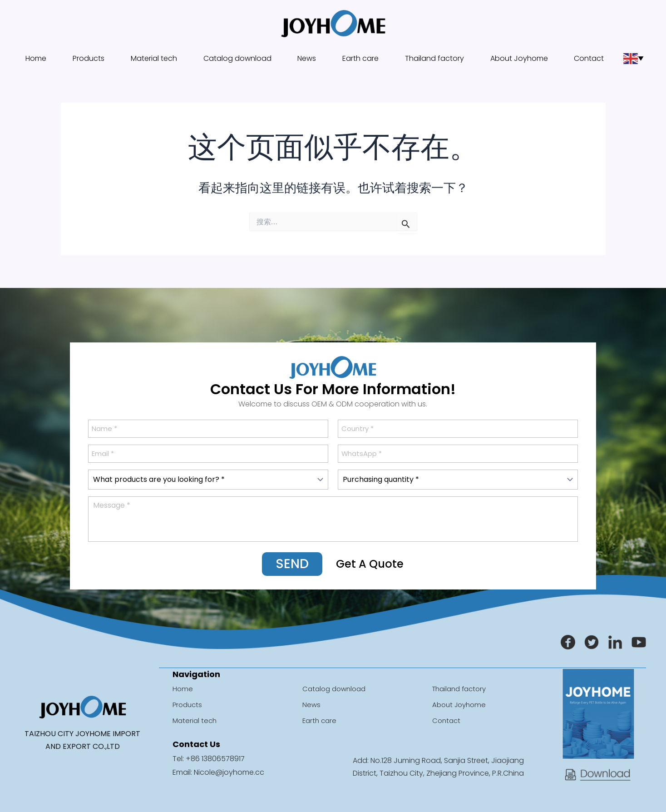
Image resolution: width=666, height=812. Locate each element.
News (307, 58)
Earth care (358, 58)
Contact (588, 58)
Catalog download (237, 58)
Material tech (151, 58)
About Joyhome (519, 58)
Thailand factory (433, 58)
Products (86, 58)
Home (37, 58)
